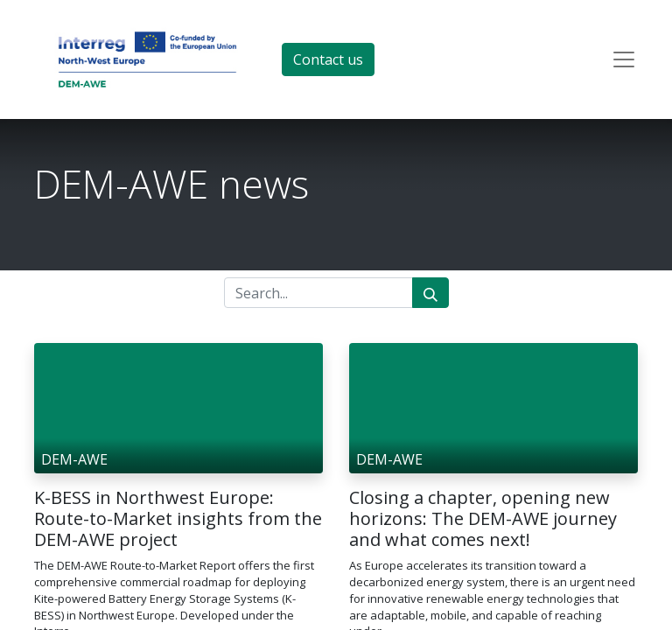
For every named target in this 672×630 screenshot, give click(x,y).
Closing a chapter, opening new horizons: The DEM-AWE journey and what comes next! (483, 519)
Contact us (328, 59)
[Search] (430, 293)
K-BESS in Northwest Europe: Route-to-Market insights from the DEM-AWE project (178, 519)
